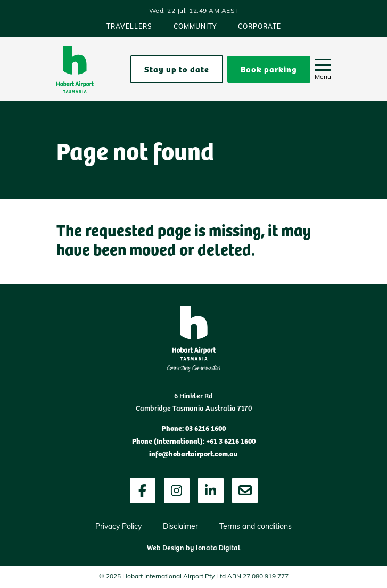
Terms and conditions (256, 527)
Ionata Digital (218, 547)
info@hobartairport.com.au (194, 453)
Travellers (129, 27)
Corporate (260, 27)
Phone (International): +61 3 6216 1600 (194, 440)
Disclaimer (180, 527)
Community (195, 27)
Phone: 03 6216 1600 (194, 428)
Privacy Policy (118, 527)
